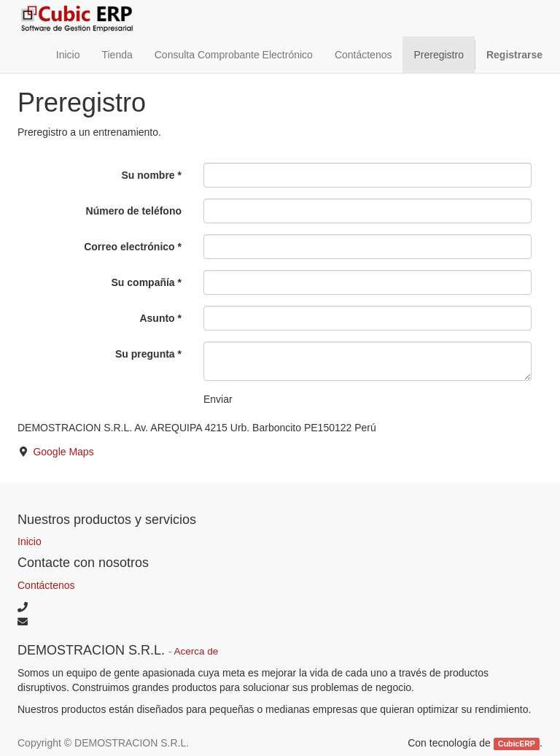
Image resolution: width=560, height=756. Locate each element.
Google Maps (63, 452)
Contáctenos (46, 585)
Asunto (157, 318)
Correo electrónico (129, 247)
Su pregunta (145, 354)
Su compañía (143, 282)
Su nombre (148, 175)
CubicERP (517, 744)
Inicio (30, 541)
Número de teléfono (134, 211)
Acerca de (197, 651)
